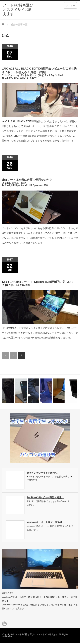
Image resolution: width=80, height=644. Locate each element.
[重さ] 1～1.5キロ (47, 75)
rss (4, 624)
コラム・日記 (19, 183)
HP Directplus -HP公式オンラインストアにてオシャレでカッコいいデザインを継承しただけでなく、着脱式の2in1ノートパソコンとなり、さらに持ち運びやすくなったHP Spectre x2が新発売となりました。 (40, 333)
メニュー (70, 5)
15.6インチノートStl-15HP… (43, 473)
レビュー (32, 78)
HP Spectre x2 (20, 185)
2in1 (61, 75)
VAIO (23, 78)
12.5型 (9, 78)
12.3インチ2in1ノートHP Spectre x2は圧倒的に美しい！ (38, 282)
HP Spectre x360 (38, 185)
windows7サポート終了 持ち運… (46, 522)
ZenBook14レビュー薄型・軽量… (45, 497)
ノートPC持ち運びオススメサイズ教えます (18, 10)
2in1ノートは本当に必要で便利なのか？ (27, 180)
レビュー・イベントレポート (21, 75)
